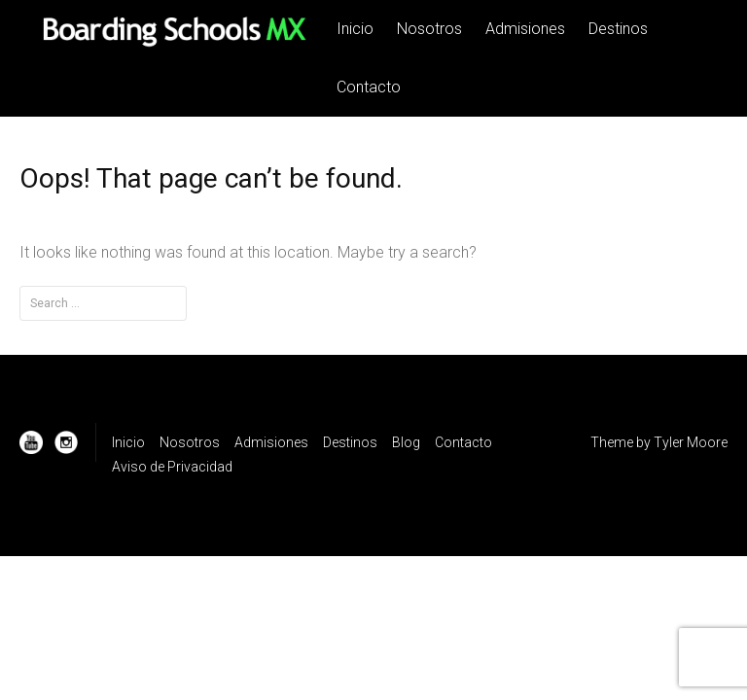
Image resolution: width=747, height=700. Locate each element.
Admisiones (525, 29)
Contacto (369, 87)
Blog (406, 442)
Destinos (618, 29)
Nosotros (429, 29)
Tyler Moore (691, 442)
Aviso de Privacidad (172, 467)
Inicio (355, 29)
